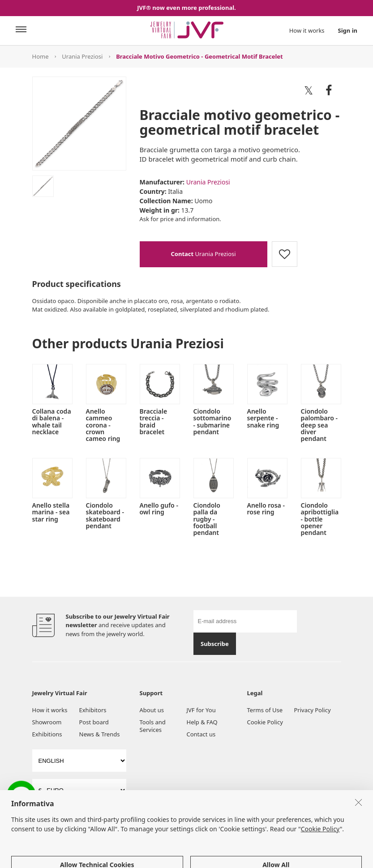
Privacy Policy (313, 710)
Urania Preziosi (82, 56)
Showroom (47, 722)
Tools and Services (153, 726)
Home (41, 56)
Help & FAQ (202, 722)
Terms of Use (265, 710)
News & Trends (100, 734)
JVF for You (201, 710)
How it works (307, 30)
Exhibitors (93, 710)
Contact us (201, 734)
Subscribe (215, 644)
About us (152, 710)
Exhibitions (47, 734)
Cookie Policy (265, 722)
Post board (94, 722)
